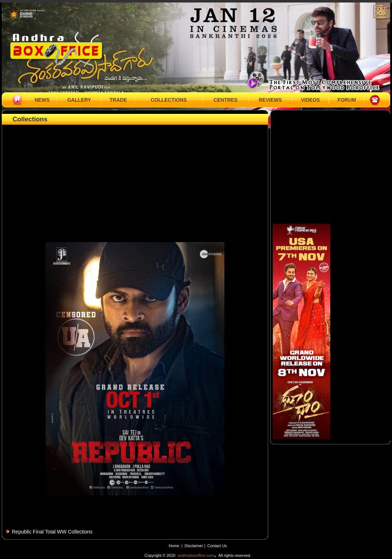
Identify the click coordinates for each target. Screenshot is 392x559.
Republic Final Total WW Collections (52, 532)
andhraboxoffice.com (196, 555)
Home (174, 546)
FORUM (347, 100)
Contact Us (217, 546)
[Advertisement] (135, 175)
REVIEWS (270, 100)
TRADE (118, 100)
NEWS (42, 100)
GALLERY (79, 100)
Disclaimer (194, 546)
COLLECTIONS (169, 100)
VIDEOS (310, 100)
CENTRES (226, 100)
